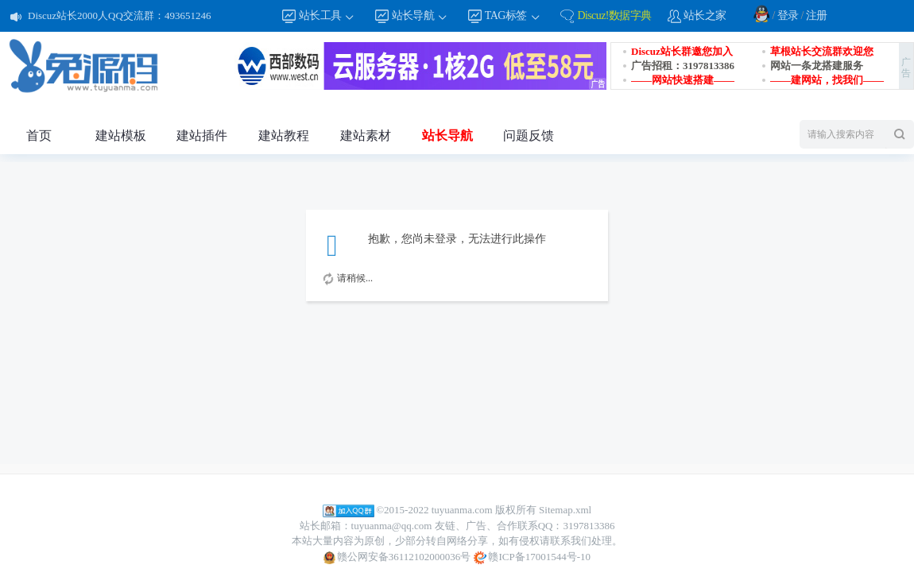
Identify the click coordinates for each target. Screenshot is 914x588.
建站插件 (202, 135)
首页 (39, 135)
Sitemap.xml (565, 510)
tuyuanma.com (462, 510)
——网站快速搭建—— (683, 80)
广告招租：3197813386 (683, 66)
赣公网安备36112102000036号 (397, 557)
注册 (817, 15)
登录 (788, 15)
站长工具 (327, 16)
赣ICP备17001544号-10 (532, 557)
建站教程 (284, 135)
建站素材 (366, 135)
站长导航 (420, 16)
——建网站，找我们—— (827, 80)
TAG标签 (513, 16)
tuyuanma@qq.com (392, 526)
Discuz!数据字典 (614, 15)
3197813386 (589, 526)
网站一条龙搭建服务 (817, 66)
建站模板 (121, 135)
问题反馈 (529, 135)
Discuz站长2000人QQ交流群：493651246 (119, 15)
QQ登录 (761, 14)
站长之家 (705, 15)
